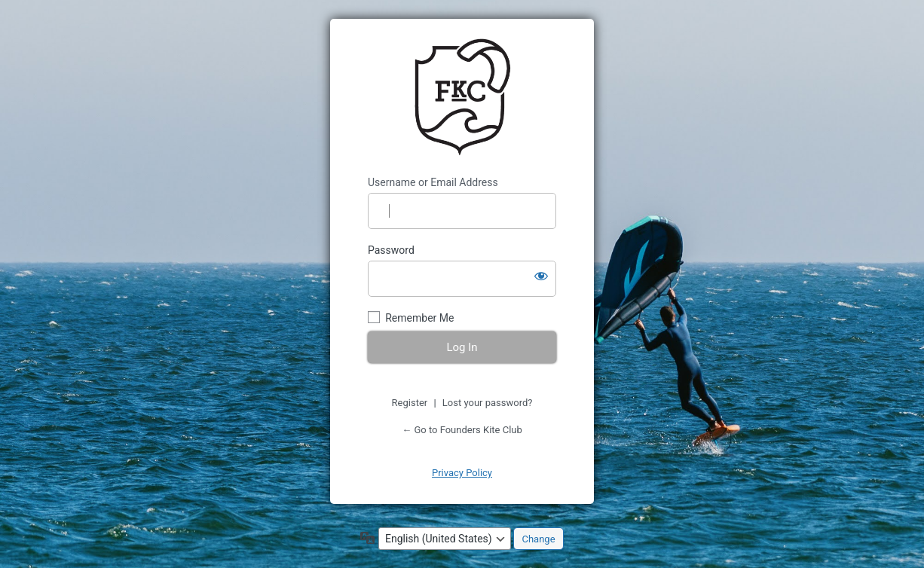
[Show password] (541, 276)
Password (391, 250)
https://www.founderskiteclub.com (462, 97)
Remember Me (419, 318)
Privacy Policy (462, 473)
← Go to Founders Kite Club (462, 430)
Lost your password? (488, 403)
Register (410, 403)
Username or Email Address (433, 182)
